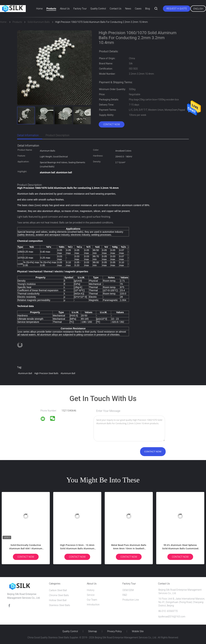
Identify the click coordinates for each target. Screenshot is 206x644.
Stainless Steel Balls (59, 605)
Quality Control (98, 9)
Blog (148, 9)
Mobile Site (138, 631)
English (198, 9)
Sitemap (93, 631)
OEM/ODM (128, 590)
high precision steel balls (46, 373)
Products (51, 9)
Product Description (58, 135)
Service (91, 595)
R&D (125, 595)
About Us (65, 9)
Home (39, 9)
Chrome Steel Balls (59, 595)
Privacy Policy (114, 631)
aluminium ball (68, 373)
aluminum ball (25, 373)
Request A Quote (177, 9)
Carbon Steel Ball (58, 590)
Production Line (131, 600)
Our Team (92, 600)
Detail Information (28, 135)
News (128, 9)
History (91, 590)
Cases (138, 9)
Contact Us (116, 9)
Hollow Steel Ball (58, 600)
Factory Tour (80, 9)
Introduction (93, 605)
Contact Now (111, 124)
